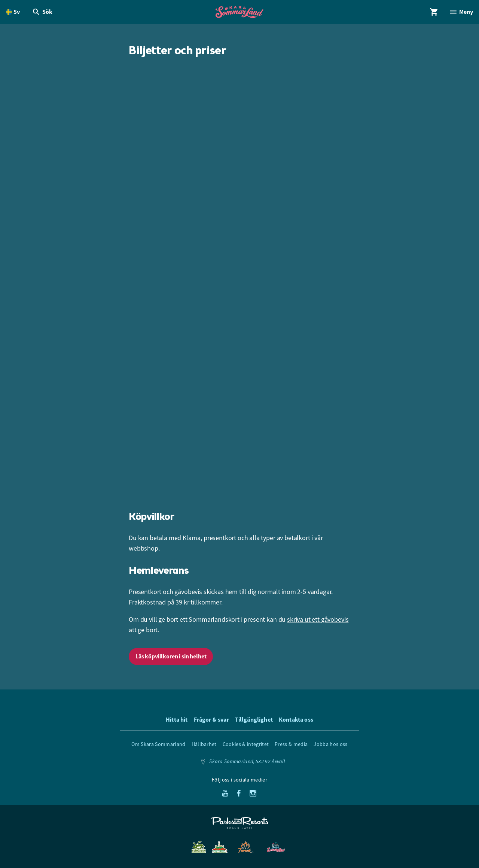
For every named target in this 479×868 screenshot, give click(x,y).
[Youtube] (225, 794)
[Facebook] (239, 794)
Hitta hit (177, 720)
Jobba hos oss (330, 744)
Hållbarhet (204, 744)
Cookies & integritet (246, 744)
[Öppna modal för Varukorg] (434, 12)
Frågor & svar (211, 720)
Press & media (291, 744)
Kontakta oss (296, 720)
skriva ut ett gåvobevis (318, 619)
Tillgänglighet (254, 720)
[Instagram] (253, 794)
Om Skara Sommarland (158, 744)
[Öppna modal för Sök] (42, 12)
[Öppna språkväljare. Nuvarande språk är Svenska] (13, 12)
